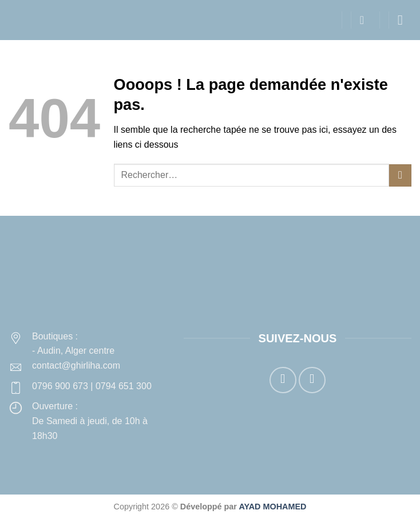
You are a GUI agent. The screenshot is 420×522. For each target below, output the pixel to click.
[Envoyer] (400, 175)
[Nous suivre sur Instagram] (312, 380)
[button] (366, 20)
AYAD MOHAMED (272, 507)
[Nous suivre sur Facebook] (283, 380)
